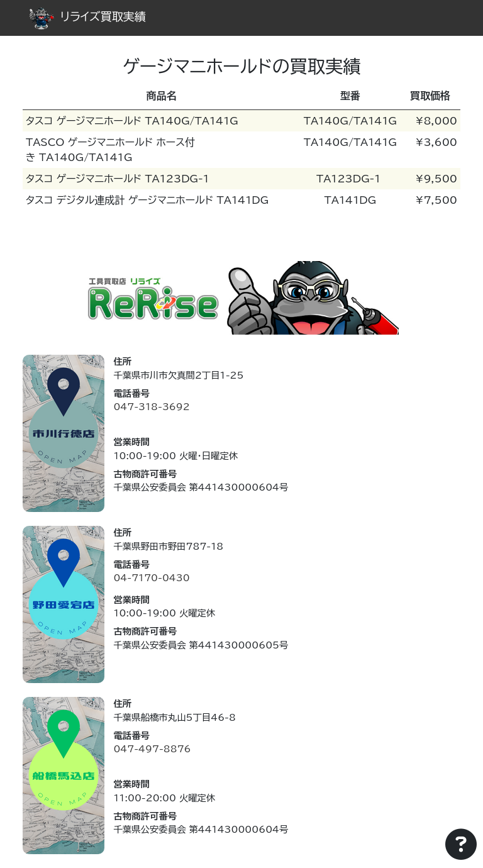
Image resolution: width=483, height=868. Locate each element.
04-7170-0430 (151, 578)
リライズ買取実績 (87, 16)
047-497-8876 (152, 749)
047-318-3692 (151, 407)
